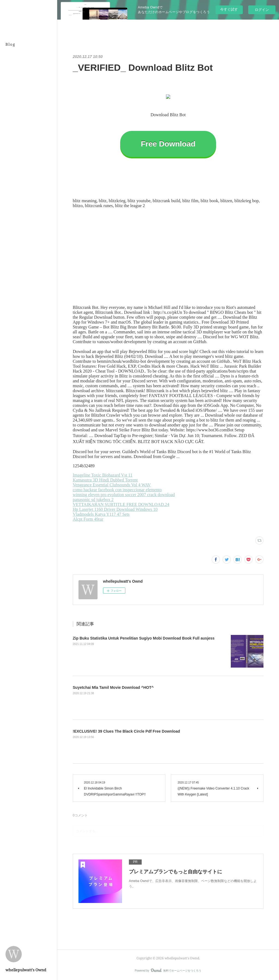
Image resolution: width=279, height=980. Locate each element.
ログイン (262, 10)
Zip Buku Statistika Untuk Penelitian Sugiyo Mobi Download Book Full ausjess (144, 638)
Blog (10, 44)
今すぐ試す (229, 9)
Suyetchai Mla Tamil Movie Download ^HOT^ (113, 687)
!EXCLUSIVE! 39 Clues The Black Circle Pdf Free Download (126, 731)
